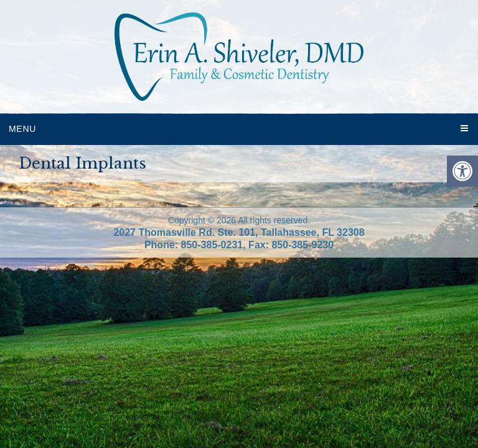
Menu (22, 129)
